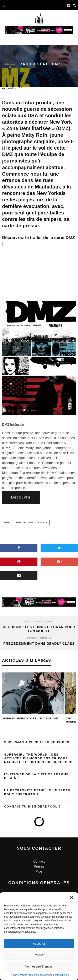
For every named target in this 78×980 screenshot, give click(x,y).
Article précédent (39, 622)
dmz (7, 522)
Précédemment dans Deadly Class (39, 644)
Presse (39, 866)
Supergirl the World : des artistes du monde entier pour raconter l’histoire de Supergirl (39, 758)
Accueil (8, 88)
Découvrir (21, 497)
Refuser (39, 955)
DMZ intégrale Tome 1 (32, 522)
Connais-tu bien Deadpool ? (33, 806)
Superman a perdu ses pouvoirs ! (38, 742)
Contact (39, 861)
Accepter (39, 944)
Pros (39, 871)
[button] (72, 898)
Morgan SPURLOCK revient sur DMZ (31, 719)
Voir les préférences (39, 966)
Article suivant (39, 638)
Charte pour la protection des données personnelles (40, 975)
